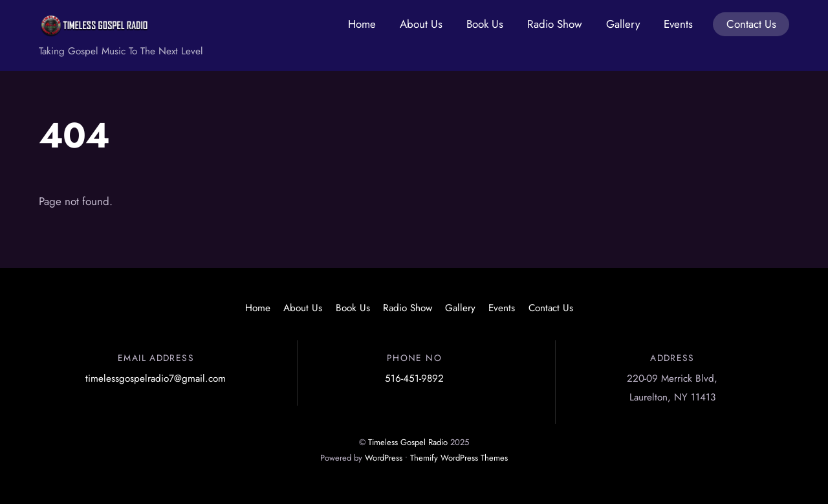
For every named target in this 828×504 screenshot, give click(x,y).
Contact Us (751, 24)
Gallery (623, 24)
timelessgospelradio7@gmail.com (156, 378)
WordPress (384, 458)
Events (678, 24)
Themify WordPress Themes (459, 458)
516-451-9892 (414, 378)
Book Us (485, 24)
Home (362, 24)
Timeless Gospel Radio (408, 442)
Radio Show (555, 24)
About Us (421, 24)
